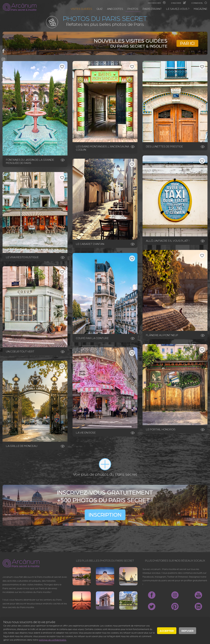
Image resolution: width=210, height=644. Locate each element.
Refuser (188, 631)
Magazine (201, 9)
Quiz (100, 9)
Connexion (199, 3)
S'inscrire (178, 3)
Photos (133, 9)
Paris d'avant (152, 9)
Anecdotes (115, 9)
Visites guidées (81, 9)
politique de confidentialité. (53, 640)
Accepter (167, 631)
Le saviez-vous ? (178, 9)
